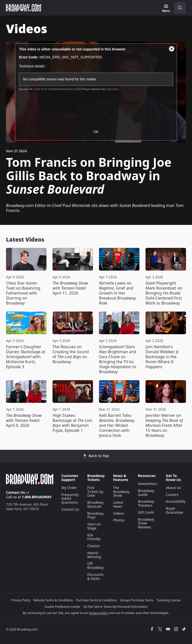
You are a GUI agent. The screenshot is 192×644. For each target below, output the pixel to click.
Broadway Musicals (95, 504)
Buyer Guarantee (174, 510)
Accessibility (176, 501)
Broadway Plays (95, 515)
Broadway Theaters (146, 503)
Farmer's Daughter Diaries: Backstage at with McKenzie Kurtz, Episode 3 (25, 357)
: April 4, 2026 (24, 420)
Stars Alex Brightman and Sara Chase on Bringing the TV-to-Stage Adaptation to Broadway (118, 359)
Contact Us (15, 492)
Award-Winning (94, 555)
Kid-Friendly (94, 537)
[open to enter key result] (180, 8)
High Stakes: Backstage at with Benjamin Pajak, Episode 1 (72, 423)
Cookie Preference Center (62, 607)
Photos (119, 520)
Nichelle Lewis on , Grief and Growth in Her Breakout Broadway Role (117, 293)
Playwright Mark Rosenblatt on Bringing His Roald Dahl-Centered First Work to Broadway (164, 293)
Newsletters (148, 484)
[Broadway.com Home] (23, 8)
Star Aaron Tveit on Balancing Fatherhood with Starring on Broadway (23, 293)
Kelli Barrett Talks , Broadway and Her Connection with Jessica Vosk (117, 425)
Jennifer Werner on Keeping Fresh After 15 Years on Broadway (164, 425)
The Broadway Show (121, 492)
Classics (94, 546)
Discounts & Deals (95, 576)
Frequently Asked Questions (70, 499)
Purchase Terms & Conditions (97, 600)
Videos (118, 513)
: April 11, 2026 (70, 288)
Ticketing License (169, 600)
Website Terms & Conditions (53, 600)
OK (96, 132)
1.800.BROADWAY (37, 497)
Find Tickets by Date (95, 492)
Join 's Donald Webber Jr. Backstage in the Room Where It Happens (162, 357)
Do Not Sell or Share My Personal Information (115, 607)
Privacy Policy (21, 600)
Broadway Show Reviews (146, 523)
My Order (69, 488)
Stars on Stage (94, 526)
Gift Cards (146, 512)
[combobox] (178, 8)
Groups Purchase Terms (137, 600)
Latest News (118, 504)
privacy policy (98, 613)
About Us (173, 488)
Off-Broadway (95, 565)
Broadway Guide (146, 493)
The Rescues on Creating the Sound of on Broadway (71, 354)
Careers (172, 495)
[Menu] (166, 8)
